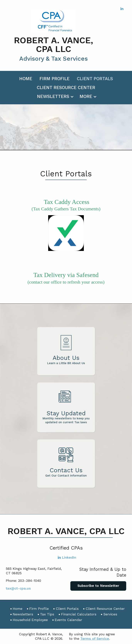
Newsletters (53, 96)
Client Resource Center (66, 88)
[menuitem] (26, 78)
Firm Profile (55, 79)
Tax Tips (47, 614)
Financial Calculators (79, 614)
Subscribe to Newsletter (98, 586)
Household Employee (30, 620)
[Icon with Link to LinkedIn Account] (122, 9)
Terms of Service (95, 638)
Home (26, 79)
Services (110, 614)
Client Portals (95, 79)
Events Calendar (68, 620)
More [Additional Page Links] (86, 96)
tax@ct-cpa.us (18, 588)
